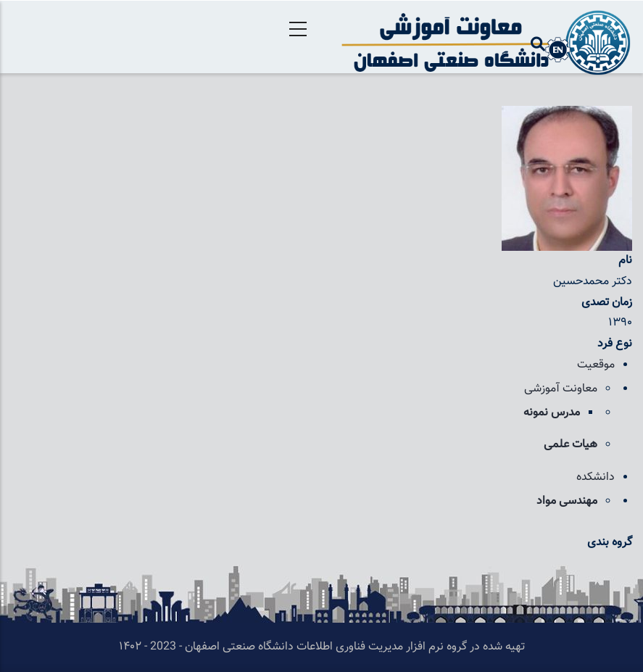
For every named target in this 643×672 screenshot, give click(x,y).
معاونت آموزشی (561, 389)
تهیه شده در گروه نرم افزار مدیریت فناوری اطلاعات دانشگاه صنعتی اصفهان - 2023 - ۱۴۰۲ (322, 647)
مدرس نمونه (552, 413)
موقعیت (596, 365)
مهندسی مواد (567, 501)
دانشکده (596, 477)
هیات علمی (571, 445)
